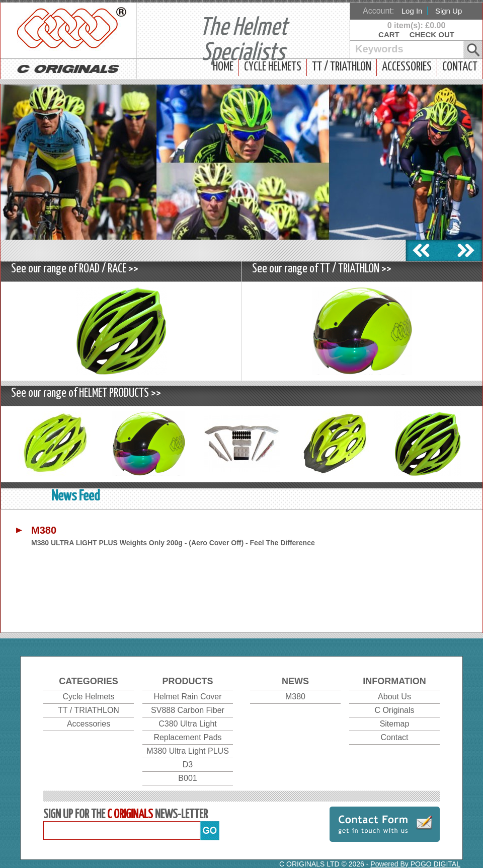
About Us (394, 697)
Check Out (432, 34)
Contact (460, 67)
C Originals (394, 710)
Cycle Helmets (273, 67)
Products (187, 681)
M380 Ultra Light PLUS (188, 751)
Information (394, 681)
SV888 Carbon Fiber (188, 710)
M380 (295, 697)
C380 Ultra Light (188, 724)
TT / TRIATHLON (342, 67)
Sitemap (395, 724)
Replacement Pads (187, 737)
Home (223, 67)
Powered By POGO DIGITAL (415, 864)
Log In (412, 11)
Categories (89, 681)
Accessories (407, 67)
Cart (389, 34)
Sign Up (449, 11)
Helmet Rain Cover (187, 697)
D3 (188, 765)
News (295, 681)
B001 (187, 778)
